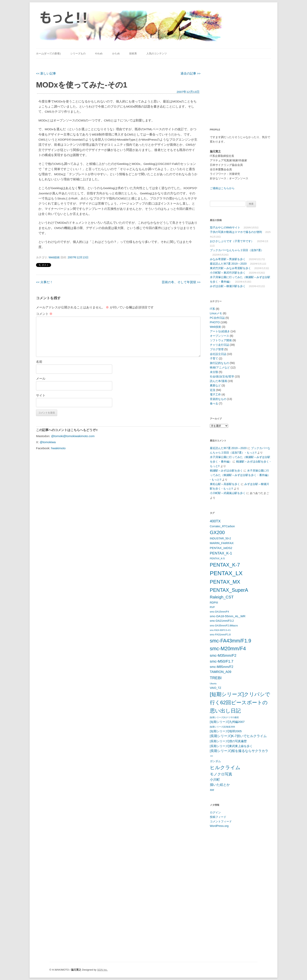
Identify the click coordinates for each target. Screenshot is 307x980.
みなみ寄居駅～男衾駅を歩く (228, 259)
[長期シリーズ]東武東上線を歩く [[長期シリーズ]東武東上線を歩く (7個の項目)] (231, 746)
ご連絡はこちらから (222, 188)
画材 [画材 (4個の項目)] (212, 790)
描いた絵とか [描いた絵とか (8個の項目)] (220, 785)
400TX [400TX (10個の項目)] (215, 521)
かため (116, 53)
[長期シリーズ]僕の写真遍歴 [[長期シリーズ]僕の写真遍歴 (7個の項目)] (228, 741)
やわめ (99, 53)
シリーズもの (78, 53)
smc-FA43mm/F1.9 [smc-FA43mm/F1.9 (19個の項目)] (231, 641)
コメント (44, 314)
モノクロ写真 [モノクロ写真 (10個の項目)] (221, 774)
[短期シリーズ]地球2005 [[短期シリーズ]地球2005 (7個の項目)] (226, 731)
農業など (215, 385)
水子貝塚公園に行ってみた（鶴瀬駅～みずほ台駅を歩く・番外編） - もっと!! (240, 475)
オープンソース (219, 336)
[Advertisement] (234, 91)
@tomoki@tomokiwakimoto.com (73, 436)
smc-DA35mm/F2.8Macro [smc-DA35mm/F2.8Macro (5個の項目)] (224, 626)
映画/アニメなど (220, 367)
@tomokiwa (48, 442)
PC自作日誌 (217, 318)
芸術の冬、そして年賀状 (181, 282)
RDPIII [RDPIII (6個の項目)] (214, 603)
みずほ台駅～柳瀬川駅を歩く (228, 286)
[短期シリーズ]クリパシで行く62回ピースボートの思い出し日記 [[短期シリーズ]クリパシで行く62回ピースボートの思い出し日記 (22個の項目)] (240, 703)
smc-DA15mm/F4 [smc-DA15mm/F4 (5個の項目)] (219, 612)
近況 (213, 390)
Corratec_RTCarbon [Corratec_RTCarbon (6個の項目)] (222, 526)
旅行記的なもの (219, 363)
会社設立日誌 (218, 354)
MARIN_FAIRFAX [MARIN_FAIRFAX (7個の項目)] (222, 543)
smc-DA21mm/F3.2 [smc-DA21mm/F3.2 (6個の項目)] (222, 621)
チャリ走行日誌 (219, 345)
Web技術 (54, 257)
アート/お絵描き (220, 331)
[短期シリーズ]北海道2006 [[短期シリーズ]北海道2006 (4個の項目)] (223, 727)
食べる (214, 403)
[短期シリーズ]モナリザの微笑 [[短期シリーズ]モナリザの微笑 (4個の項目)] (224, 717)
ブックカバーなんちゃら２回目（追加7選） (237, 250)
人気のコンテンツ (157, 53)
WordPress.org (219, 826)
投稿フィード (218, 817)
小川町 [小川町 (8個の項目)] (215, 780)
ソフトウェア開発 (221, 340)
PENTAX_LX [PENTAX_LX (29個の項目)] (226, 573)
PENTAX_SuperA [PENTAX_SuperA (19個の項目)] (229, 590)
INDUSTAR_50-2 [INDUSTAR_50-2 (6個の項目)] (220, 538)
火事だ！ (44, 282)
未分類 (214, 372)
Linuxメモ (216, 313)
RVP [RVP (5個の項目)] (212, 607)
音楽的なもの (218, 399)
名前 (39, 362)
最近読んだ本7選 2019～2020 (228, 264)
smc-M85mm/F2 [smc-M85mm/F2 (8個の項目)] (222, 667)
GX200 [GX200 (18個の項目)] (217, 532)
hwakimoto (58, 448)
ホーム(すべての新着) (48, 53)
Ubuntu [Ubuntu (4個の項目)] (213, 684)
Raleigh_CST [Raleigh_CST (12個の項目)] (222, 597)
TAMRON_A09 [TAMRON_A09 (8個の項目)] (221, 672)
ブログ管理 (217, 349)
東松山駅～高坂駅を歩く (225, 484)
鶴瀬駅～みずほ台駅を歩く (226, 471)
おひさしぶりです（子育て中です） (232, 241)
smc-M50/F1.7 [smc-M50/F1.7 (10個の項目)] (222, 661)
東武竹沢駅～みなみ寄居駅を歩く (230, 268)
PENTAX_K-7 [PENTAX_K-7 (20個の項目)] (225, 565)
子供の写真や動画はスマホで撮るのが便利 (236, 232)
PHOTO (215, 322)
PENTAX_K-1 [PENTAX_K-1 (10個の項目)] (221, 553)
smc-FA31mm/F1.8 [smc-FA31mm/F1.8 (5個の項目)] (220, 635)
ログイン (215, 812)
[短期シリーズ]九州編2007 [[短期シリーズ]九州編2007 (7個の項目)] (227, 722)
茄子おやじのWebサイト (225, 227)
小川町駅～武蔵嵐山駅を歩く (228, 493)
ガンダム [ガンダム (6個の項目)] (215, 761)
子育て (214, 358)
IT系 (213, 309)
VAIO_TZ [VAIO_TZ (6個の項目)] (216, 688)
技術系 (133, 53)
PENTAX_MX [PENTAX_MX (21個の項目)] (225, 582)
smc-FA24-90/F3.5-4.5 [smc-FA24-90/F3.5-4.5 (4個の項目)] (220, 630)
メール (41, 379)
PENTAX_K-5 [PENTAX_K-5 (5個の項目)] (217, 559)
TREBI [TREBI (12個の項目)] (216, 678)
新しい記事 (46, 73)
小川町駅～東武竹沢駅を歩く (228, 273)
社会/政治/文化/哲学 (222, 376)
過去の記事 (191, 73)
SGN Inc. (102, 970)
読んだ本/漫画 (219, 381)
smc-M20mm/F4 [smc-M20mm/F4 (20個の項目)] (228, 649)
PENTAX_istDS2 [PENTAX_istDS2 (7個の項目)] (221, 548)
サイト (41, 395)
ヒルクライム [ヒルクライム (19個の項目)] (225, 767)
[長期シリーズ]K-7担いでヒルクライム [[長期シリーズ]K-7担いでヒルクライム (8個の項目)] (238, 736)
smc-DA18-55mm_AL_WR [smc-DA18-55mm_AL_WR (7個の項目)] (228, 616)
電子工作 (215, 394)
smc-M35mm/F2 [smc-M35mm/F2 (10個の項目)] (223, 655)
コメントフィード (221, 821)
